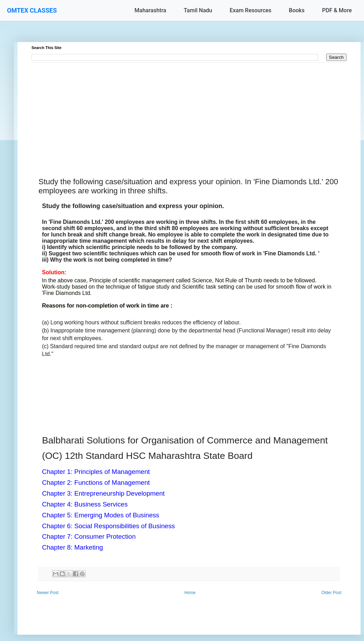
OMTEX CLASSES (32, 10)
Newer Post (48, 593)
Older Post (331, 593)
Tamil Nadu (198, 10)
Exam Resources (250, 10)
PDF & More (337, 10)
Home (190, 593)
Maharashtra (150, 10)
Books (297, 10)
